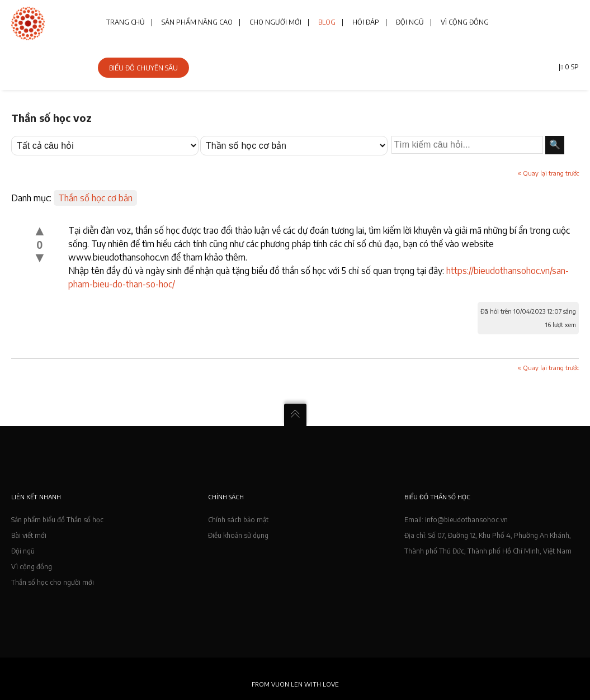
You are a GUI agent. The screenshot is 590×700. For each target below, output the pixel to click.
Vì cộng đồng (32, 567)
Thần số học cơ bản (95, 198)
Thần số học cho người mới (53, 582)
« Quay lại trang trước (548, 173)
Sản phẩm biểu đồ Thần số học (57, 520)
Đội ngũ (23, 551)
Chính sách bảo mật (238, 520)
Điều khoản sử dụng (238, 535)
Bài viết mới (29, 535)
